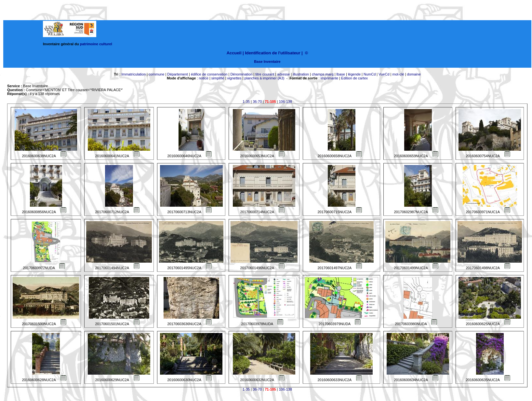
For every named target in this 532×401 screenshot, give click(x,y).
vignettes (234, 78)
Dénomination (241, 74)
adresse (283, 74)
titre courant (265, 74)
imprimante (329, 78)
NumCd (370, 74)
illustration (301, 74)
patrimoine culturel (96, 44)
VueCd (384, 74)
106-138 (286, 102)
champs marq (323, 74)
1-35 (246, 102)
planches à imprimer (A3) (265, 78)
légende (354, 74)
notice (204, 78)
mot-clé (398, 74)
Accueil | (235, 53)
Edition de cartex (354, 78)
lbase (341, 74)
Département (178, 74)
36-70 (257, 102)
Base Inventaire (267, 62)
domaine (414, 74)
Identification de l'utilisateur (273, 53)
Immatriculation (133, 74)
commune (156, 74)
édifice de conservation (209, 74)
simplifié (218, 78)
